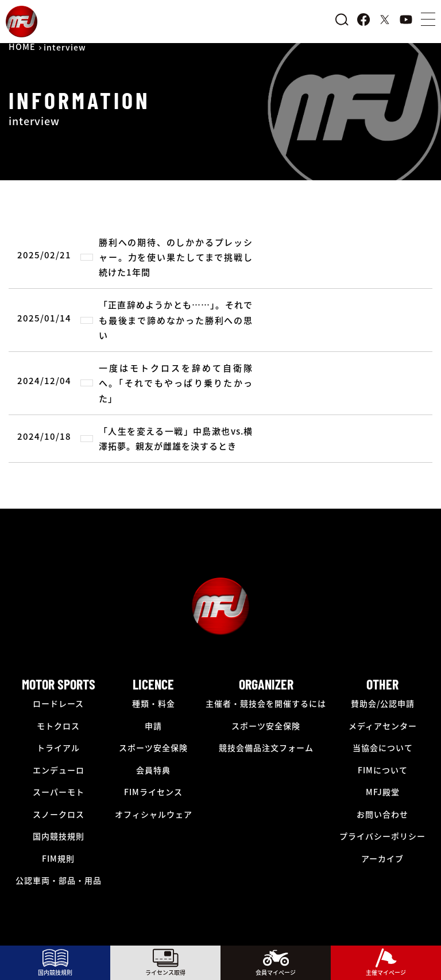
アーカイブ (382, 858)
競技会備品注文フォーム (266, 747)
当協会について (383, 747)
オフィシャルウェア (154, 814)
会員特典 (153, 770)
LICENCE (153, 684)
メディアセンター (383, 726)
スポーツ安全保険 (153, 747)
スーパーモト (59, 792)
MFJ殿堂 (383, 792)
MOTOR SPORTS (59, 684)
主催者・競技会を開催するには (266, 703)
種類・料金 (154, 703)
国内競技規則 (59, 836)
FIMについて (383, 770)
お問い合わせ (382, 814)
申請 (153, 726)
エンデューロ (59, 770)
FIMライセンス (153, 792)
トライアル (58, 747)
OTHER (382, 684)
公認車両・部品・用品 (59, 880)
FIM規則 (58, 858)
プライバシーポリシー (382, 836)
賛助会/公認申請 (383, 703)
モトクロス (58, 726)
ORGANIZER (266, 684)
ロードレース (58, 703)
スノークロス (59, 814)
